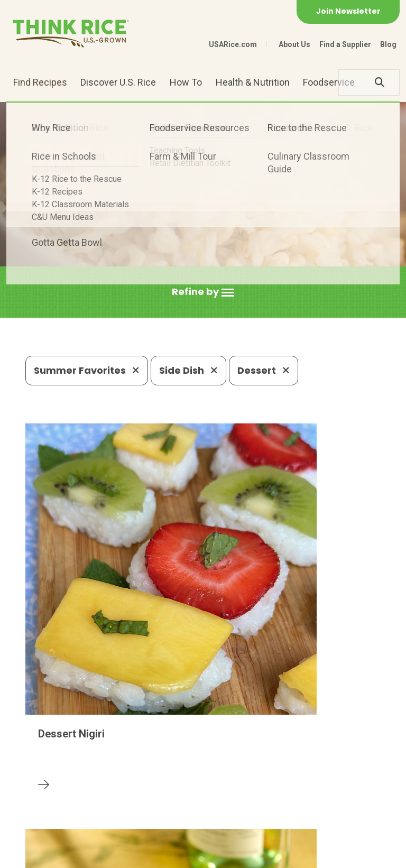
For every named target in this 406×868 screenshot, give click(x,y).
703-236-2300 (129, 778)
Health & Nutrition (253, 82)
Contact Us (45, 855)
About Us (294, 44)
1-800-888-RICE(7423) (228, 778)
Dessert (264, 370)
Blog (388, 44)
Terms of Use (215, 855)
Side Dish (188, 370)
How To (186, 82)
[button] (203, 292)
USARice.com (233, 44)
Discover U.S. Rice (118, 82)
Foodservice (329, 82)
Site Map (161, 855)
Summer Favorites (87, 370)
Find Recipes (40, 82)
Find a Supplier (345, 44)
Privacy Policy (105, 855)
